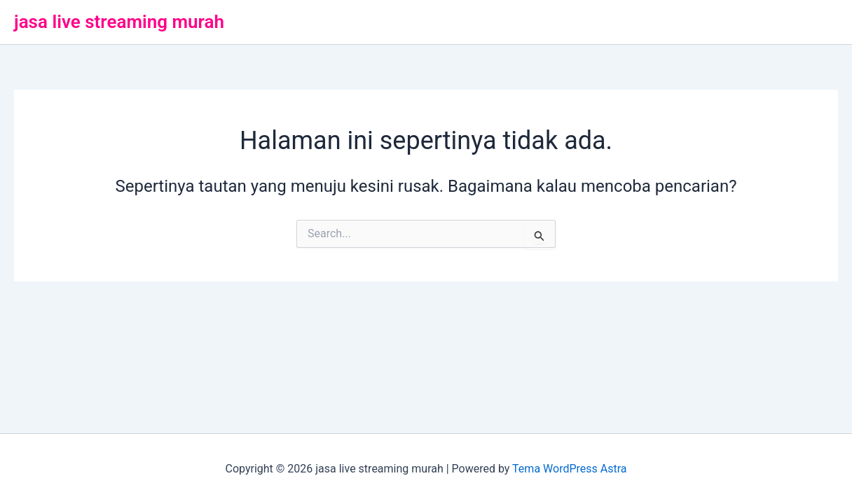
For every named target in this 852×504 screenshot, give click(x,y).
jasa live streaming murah (119, 22)
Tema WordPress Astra (569, 469)
